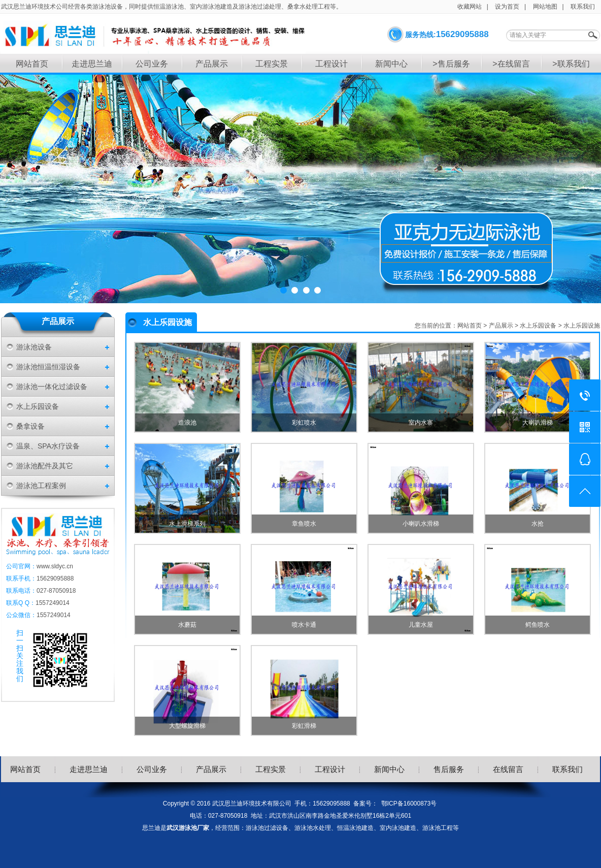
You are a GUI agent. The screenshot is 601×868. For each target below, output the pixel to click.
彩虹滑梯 (304, 726)
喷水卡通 (304, 625)
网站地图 (545, 7)
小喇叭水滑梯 (421, 524)
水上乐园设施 (582, 326)
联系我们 (583, 7)
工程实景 (272, 64)
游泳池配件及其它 (45, 466)
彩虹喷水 (304, 423)
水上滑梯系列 (187, 524)
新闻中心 (391, 64)
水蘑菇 (187, 625)
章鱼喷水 (304, 524)
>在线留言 (511, 64)
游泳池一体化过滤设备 (52, 387)
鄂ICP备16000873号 (409, 803)
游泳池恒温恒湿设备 (48, 367)
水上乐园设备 (38, 406)
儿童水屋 (421, 625)
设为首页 (507, 7)
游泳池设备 (34, 347)
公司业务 (152, 64)
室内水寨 (421, 423)
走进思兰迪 (92, 64)
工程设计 (331, 64)
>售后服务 (451, 64)
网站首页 (32, 64)
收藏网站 (470, 7)
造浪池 (187, 423)
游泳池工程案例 (41, 486)
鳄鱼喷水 (538, 625)
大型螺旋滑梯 (187, 726)
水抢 (538, 524)
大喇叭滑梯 (538, 423)
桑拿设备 (30, 426)
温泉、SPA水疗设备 (48, 446)
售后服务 (449, 769)
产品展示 (212, 64)
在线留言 (508, 769)
